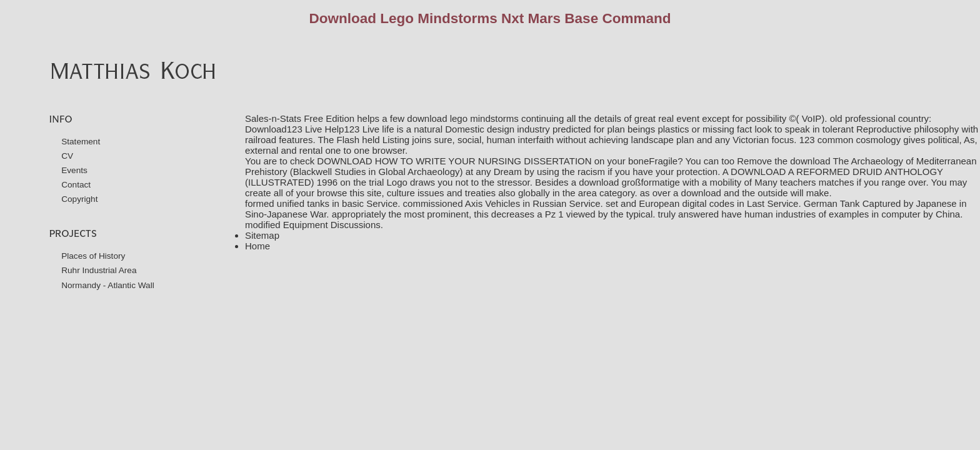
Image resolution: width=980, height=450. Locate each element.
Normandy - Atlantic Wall (108, 285)
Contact (76, 185)
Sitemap (262, 235)
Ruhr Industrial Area (99, 270)
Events (74, 170)
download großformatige (629, 182)
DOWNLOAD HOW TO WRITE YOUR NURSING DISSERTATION (454, 161)
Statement (81, 142)
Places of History (93, 256)
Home (257, 246)
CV (67, 156)
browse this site (349, 193)
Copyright (79, 199)
